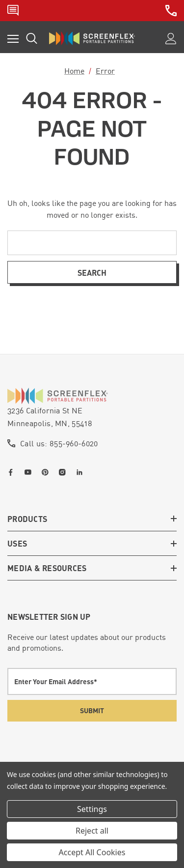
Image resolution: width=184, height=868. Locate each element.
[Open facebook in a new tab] (13, 472)
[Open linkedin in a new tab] (81, 472)
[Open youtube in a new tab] (30, 472)
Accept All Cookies (92, 852)
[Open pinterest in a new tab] (47, 472)
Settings (92, 809)
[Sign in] (171, 39)
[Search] (32, 38)
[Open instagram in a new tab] (64, 472)
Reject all (92, 831)
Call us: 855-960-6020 (59, 443)
